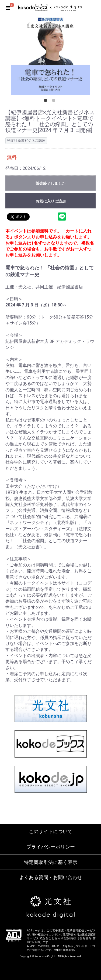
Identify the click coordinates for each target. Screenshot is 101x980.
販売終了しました (51, 183)
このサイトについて (51, 831)
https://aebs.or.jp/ (65, 950)
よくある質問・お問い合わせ (51, 877)
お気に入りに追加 (51, 201)
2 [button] (55, 102)
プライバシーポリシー (51, 847)
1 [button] (47, 102)
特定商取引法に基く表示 (51, 862)
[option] (50, 55)
